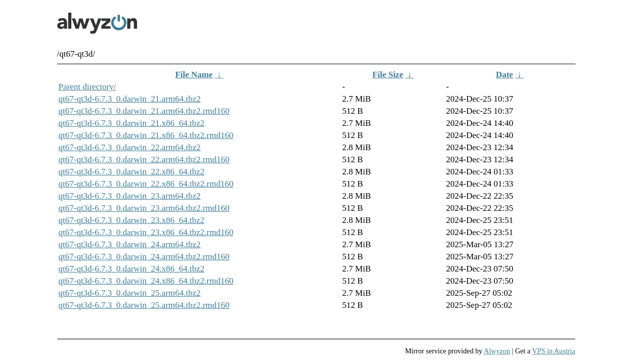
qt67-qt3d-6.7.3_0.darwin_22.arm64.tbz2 (130, 147)
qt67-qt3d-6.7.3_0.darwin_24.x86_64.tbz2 (132, 269)
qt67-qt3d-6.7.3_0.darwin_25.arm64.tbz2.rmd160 (144, 305)
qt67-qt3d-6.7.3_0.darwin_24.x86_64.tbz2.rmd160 (146, 281)
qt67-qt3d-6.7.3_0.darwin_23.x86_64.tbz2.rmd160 (146, 232)
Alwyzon (497, 351)
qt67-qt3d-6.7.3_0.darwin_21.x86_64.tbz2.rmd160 (146, 135)
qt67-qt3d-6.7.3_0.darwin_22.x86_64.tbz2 (132, 172)
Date (504, 75)
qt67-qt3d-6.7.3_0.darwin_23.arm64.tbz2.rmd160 (144, 208)
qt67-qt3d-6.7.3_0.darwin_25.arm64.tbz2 (130, 293)
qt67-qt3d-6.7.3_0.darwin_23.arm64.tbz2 (130, 196)
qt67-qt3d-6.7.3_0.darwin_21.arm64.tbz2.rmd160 (144, 111)
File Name (194, 75)
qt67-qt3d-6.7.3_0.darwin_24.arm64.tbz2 (130, 244)
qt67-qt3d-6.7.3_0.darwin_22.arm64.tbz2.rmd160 (144, 160)
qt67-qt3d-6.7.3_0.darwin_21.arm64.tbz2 (130, 99)
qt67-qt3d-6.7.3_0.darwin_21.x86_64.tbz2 (132, 123)
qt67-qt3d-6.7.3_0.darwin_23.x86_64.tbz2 (132, 220)
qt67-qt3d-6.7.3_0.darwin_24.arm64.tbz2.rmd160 (144, 257)
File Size (388, 75)
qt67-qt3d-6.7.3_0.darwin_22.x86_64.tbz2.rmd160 (146, 184)
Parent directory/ (88, 87)
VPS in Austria (554, 351)
